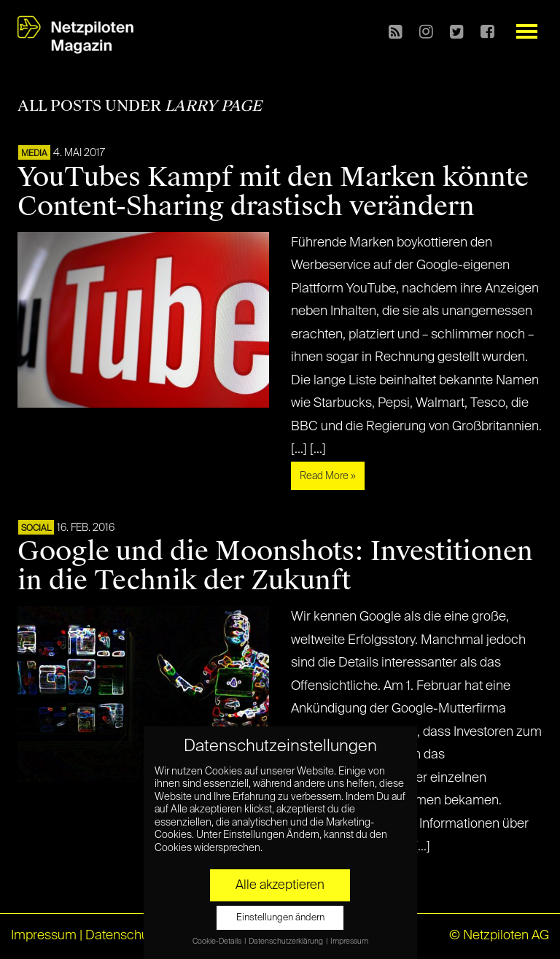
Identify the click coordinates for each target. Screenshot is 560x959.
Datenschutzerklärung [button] (287, 941)
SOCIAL (36, 529)
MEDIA (34, 154)
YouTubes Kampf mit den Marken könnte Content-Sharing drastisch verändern (273, 192)
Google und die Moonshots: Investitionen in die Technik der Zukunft (275, 566)
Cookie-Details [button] (218, 941)
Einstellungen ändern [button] (280, 918)
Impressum (44, 936)
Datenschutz (122, 936)
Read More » (328, 476)
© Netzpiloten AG (499, 936)
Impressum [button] (349, 941)
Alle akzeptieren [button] (280, 885)
